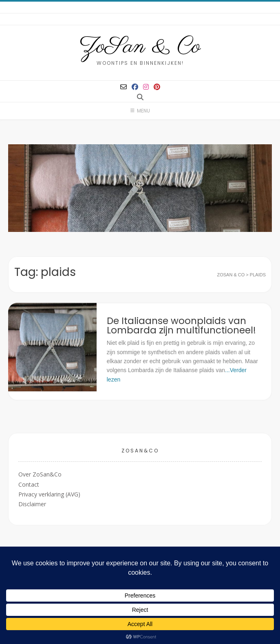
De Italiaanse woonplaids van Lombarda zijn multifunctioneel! (181, 325)
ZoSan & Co (140, 47)
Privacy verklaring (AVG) (49, 494)
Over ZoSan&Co (40, 474)
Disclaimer (32, 504)
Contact (29, 484)
